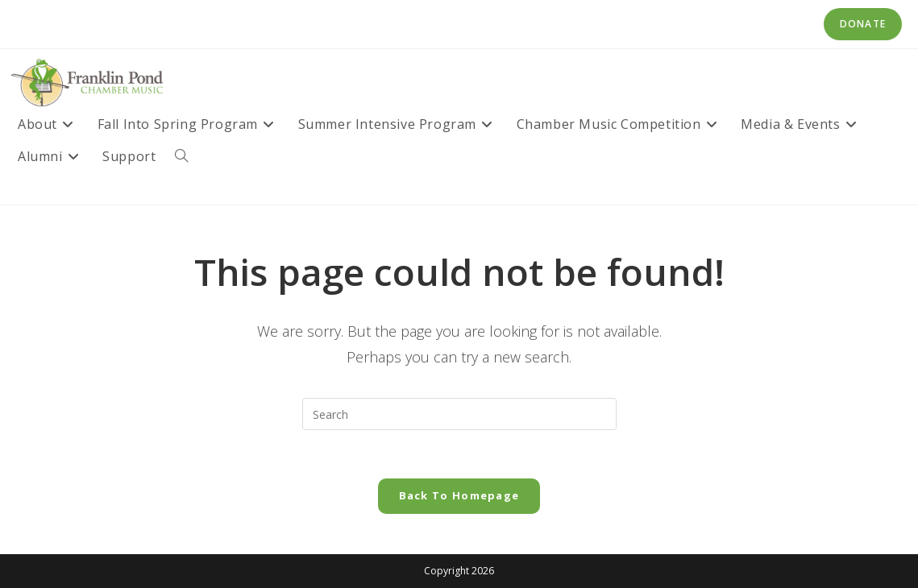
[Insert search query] (459, 414)
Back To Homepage (459, 495)
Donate (863, 24)
